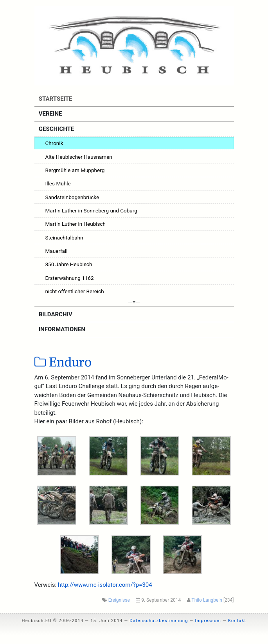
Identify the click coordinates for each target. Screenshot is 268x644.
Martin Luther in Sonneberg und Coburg (91, 210)
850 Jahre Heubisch (69, 264)
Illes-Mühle (58, 183)
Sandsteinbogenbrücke (72, 197)
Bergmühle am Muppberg (75, 170)
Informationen (61, 329)
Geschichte (56, 129)
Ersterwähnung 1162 (70, 278)
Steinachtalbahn (64, 238)
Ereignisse (119, 600)
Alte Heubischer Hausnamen (79, 157)
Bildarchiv (55, 314)
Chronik (54, 143)
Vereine (49, 114)
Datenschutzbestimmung (159, 621)
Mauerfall (57, 251)
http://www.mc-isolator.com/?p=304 (105, 585)
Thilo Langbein (207, 600)
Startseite (55, 99)
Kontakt (237, 621)
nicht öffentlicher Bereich (75, 291)
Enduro (63, 362)
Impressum (208, 621)
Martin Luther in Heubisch (76, 224)
